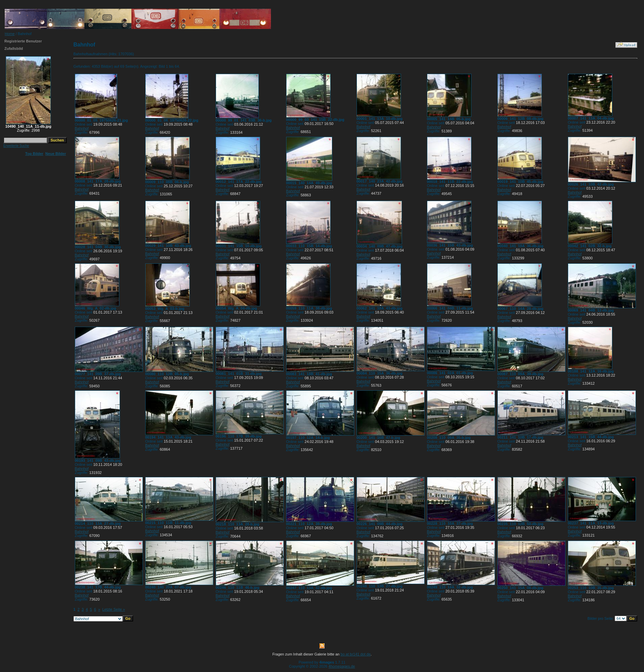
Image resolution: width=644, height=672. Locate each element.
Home (10, 34)
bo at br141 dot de (356, 654)
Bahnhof (82, 128)
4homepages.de (342, 666)
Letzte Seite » (113, 609)
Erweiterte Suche (16, 146)
